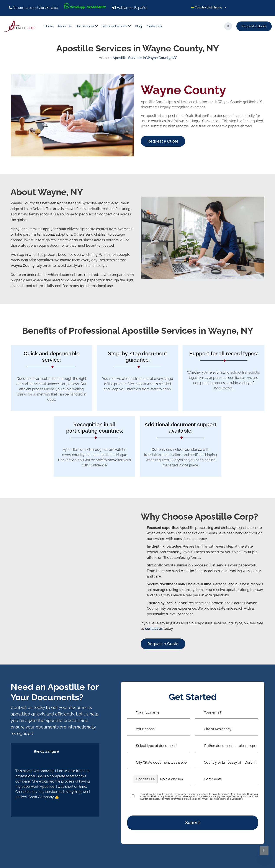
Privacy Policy (208, 799)
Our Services (85, 26)
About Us (65, 26)
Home (49, 26)
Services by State (115, 26)
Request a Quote (254, 26)
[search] (228, 26)
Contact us (154, 26)
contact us (154, 629)
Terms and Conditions (231, 799)
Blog (138, 26)
